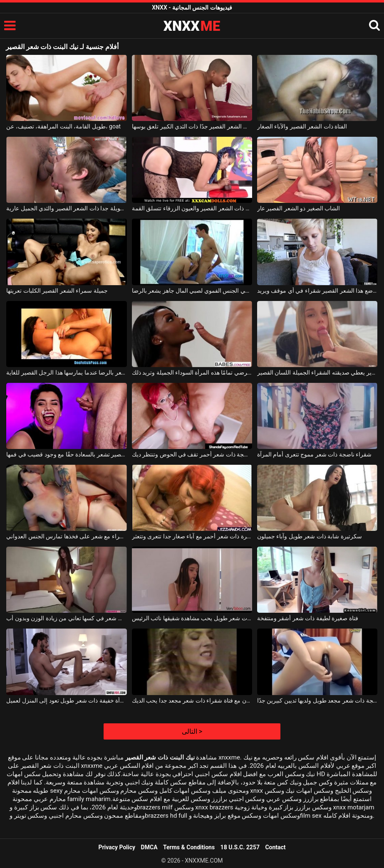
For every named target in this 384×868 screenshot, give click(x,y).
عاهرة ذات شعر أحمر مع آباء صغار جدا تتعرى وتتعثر (192, 536)
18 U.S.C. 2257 (240, 847)
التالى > (192, 731)
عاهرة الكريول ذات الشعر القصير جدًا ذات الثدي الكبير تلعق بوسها (192, 126)
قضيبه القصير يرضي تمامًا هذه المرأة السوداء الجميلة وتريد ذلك (192, 372)
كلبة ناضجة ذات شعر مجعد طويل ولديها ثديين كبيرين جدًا (317, 700)
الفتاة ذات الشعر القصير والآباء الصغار (302, 126)
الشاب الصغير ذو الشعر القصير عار (299, 208)
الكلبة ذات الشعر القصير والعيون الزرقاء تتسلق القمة (192, 208)
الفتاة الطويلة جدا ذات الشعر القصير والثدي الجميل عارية (66, 208)
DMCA (149, 847)
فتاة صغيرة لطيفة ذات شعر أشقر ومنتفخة (308, 618)
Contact (275, 847)
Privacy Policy (117, 847)
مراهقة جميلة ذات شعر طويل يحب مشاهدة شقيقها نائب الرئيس (192, 618)
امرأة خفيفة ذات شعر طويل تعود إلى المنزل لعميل (66, 700)
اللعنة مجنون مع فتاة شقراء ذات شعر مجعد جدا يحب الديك (192, 700)
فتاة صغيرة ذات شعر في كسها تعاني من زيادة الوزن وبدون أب (66, 618)
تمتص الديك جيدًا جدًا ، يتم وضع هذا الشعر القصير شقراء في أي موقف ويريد (317, 291)
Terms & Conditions (189, 847)
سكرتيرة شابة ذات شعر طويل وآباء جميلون (310, 536)
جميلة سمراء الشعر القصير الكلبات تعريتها (57, 291)
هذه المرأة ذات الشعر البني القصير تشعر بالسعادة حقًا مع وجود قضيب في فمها (66, 454)
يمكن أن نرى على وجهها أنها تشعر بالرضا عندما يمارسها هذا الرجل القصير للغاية (66, 372)
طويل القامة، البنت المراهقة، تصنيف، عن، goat (63, 126)
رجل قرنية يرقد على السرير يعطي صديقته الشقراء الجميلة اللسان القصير (317, 372)
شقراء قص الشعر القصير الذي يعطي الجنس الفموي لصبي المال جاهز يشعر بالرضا (192, 291)
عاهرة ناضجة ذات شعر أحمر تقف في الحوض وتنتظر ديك (192, 454)
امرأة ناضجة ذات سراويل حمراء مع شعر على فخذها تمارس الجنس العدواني (66, 536)
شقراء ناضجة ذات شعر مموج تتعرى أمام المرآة (314, 454)
